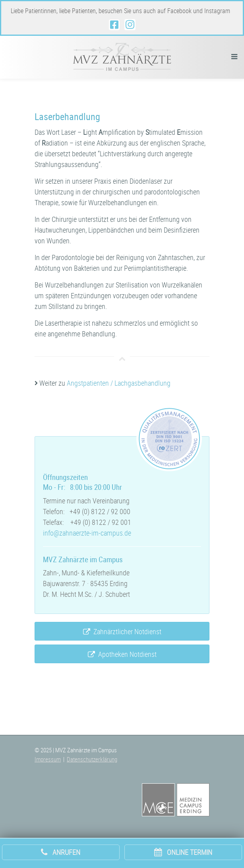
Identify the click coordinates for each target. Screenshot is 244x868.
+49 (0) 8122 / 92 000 (100, 511)
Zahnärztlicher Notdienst (122, 632)
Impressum (48, 759)
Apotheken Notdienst (122, 654)
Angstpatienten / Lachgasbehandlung (119, 383)
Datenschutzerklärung (92, 759)
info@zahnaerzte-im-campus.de (87, 533)
